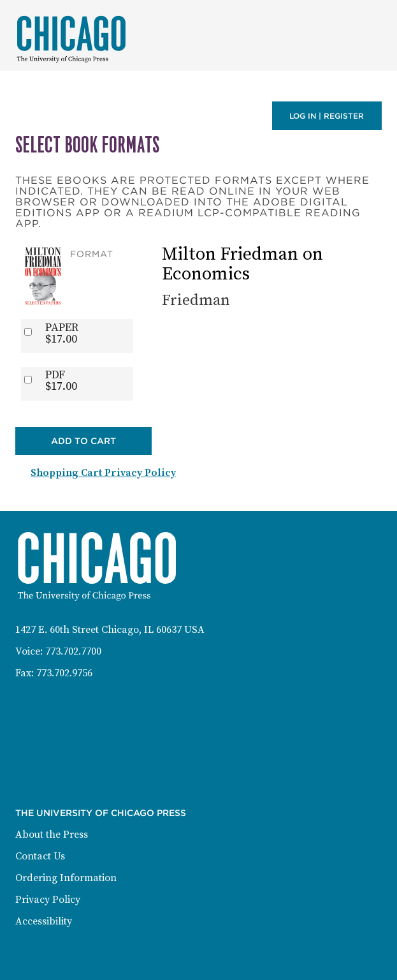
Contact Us (40, 856)
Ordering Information (66, 878)
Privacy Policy (48, 900)
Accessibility (44, 921)
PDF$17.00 (61, 381)
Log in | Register (327, 116)
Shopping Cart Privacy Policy (103, 473)
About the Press (52, 835)
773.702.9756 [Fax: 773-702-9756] (64, 673)
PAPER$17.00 (62, 334)
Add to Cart (83, 441)
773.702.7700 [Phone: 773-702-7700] (73, 651)
